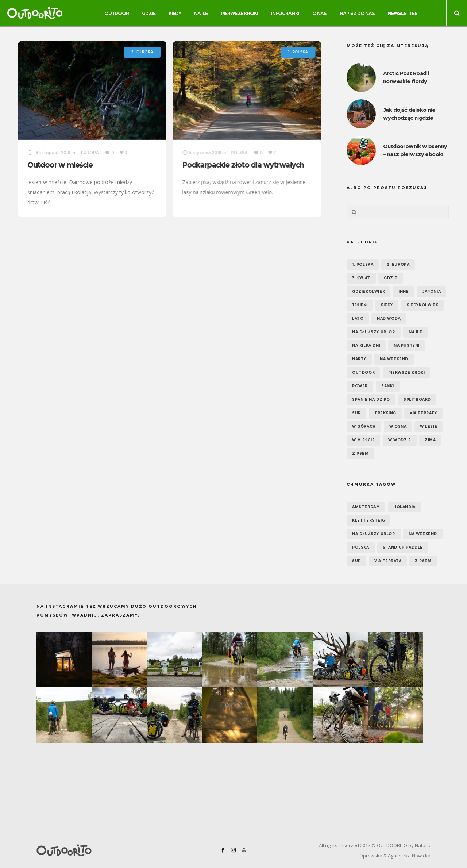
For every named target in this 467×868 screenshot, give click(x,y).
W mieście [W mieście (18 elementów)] (363, 440)
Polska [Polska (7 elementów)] (361, 547)
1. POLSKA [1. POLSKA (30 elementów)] (363, 264)
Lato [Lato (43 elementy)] (358, 318)
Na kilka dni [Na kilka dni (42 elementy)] (366, 345)
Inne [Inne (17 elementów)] (404, 291)
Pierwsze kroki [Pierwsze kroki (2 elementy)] (406, 372)
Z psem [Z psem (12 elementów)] (360, 454)
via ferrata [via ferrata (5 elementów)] (388, 561)
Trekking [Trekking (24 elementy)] (385, 413)
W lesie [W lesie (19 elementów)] (429, 427)
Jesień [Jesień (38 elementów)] (360, 305)
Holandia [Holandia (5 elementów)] (404, 507)
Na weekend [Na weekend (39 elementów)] (394, 359)
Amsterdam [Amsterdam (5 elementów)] (366, 507)
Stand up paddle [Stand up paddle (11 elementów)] (403, 547)
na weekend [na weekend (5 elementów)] (423, 534)
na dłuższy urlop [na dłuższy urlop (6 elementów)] (374, 534)
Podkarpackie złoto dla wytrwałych (243, 165)
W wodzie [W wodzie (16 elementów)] (400, 440)
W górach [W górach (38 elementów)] (364, 427)
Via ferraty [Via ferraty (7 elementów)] (423, 413)
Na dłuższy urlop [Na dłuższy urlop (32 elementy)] (374, 332)
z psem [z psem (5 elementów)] (423, 561)
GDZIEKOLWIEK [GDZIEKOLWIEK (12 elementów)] (368, 291)
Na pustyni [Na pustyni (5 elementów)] (407, 345)
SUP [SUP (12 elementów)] (356, 561)
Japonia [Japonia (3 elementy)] (432, 291)
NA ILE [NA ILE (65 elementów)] (416, 332)
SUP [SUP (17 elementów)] (356, 413)
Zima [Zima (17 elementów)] (430, 440)
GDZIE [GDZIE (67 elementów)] (391, 278)
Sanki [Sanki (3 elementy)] (388, 386)
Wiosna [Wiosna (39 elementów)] (398, 427)
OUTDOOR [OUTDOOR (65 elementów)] (363, 372)
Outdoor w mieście (60, 165)
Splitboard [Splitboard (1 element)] (417, 400)
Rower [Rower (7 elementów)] (360, 386)
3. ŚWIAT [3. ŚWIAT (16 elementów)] (361, 278)
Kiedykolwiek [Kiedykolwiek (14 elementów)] (422, 305)
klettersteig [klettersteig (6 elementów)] (368, 520)
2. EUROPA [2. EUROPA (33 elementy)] (398, 264)
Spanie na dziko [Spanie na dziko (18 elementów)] (371, 400)
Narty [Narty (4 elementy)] (359, 359)
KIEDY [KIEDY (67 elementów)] (387, 305)
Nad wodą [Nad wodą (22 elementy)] (389, 318)
